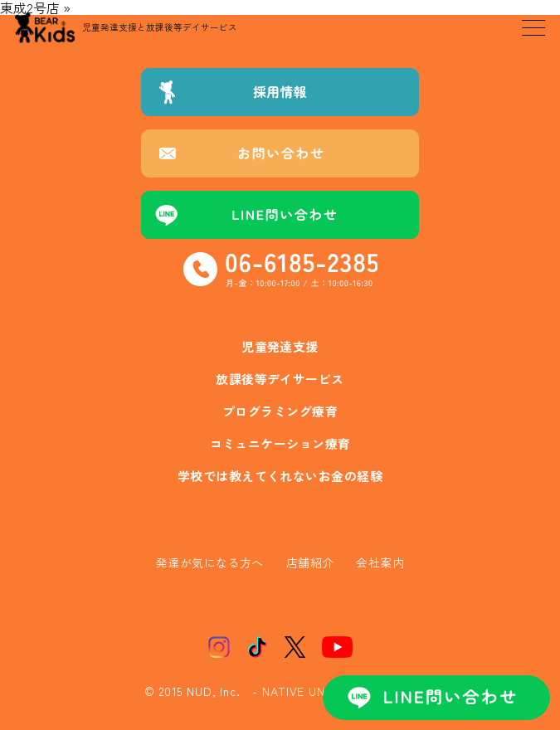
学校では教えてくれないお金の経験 (280, 476)
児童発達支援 (280, 346)
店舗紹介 (310, 562)
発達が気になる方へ (210, 562)
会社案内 (380, 562)
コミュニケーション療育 (280, 443)
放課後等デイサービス (280, 379)
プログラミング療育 (280, 411)
